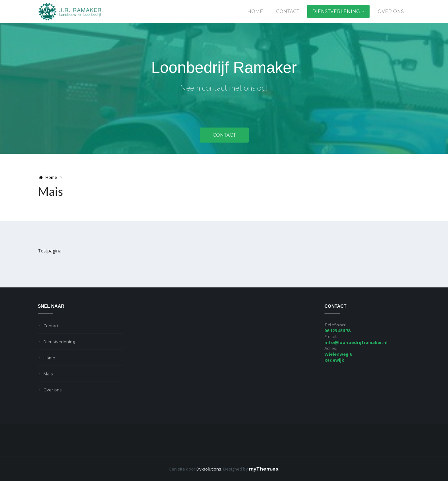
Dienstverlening (336, 11)
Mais (48, 374)
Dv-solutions (209, 469)
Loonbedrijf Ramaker (224, 68)
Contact (288, 11)
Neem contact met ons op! (224, 87)
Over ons (391, 11)
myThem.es (264, 469)
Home (255, 11)
